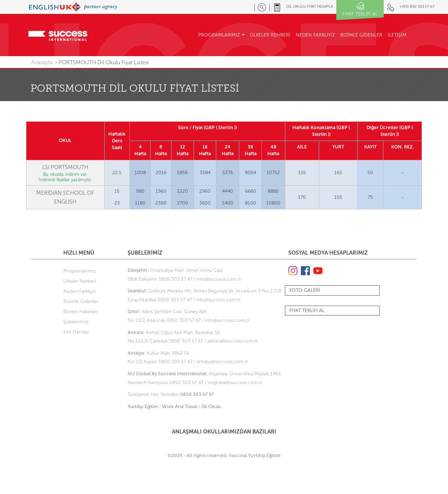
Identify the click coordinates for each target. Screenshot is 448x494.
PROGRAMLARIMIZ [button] (221, 35)
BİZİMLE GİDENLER (361, 35)
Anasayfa (42, 62)
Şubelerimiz (76, 322)
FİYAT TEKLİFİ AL (307, 311)
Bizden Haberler (81, 312)
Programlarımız (80, 271)
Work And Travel (180, 407)
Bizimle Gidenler (81, 301)
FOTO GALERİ (305, 290)
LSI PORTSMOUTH (65, 167)
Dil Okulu (211, 407)
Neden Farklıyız (80, 291)
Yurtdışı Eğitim (143, 407)
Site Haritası (76, 332)
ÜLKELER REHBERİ (270, 35)
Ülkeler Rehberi (80, 281)
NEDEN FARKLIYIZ (315, 35)
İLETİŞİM (397, 35)
